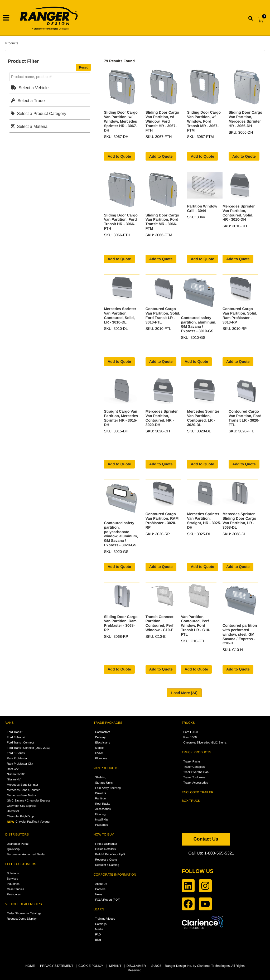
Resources (14, 895)
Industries (13, 884)
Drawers (101, 793)
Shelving (101, 778)
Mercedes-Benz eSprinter (23, 790)
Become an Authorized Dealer (26, 855)
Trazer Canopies (194, 767)
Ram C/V (13, 769)
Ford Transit (15, 732)
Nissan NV (14, 780)
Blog (98, 940)
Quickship (13, 849)
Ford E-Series (16, 753)
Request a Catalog (107, 865)
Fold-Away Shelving (108, 788)
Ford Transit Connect (20, 743)
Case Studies (15, 889)
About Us (101, 884)
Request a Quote (106, 860)
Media (99, 929)
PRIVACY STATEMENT (57, 966)
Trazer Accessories (196, 783)
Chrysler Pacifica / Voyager (29, 822)
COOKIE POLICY (91, 966)
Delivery (100, 737)
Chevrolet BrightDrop (20, 817)
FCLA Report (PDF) (108, 900)
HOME (30, 966)
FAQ (98, 935)
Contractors (103, 732)
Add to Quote (119, 156)
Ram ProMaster (17, 759)
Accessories (103, 809)
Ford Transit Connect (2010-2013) (29, 748)
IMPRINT (115, 966)
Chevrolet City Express (22, 806)
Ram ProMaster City (20, 764)
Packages (102, 825)
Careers (100, 889)
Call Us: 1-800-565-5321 (211, 853)
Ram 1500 (190, 737)
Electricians (103, 743)
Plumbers (101, 759)
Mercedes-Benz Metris (21, 795)
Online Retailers (105, 849)
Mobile (99, 748)
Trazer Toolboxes (194, 778)
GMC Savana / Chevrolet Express (29, 801)
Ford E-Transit (16, 737)
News (99, 895)
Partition (100, 799)
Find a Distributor (106, 844)
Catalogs (101, 924)
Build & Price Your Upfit (110, 855)
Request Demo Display (22, 919)
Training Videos (105, 919)
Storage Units (104, 783)
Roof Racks (103, 804)
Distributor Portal (18, 844)
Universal (13, 811)
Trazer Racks (192, 762)
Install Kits (102, 820)
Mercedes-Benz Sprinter (23, 785)
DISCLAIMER (136, 966)
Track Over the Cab (196, 772)
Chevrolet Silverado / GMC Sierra (205, 743)
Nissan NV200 (16, 774)
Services (12, 879)
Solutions (13, 873)
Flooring (100, 814)
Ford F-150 (190, 732)
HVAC (99, 753)
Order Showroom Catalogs (24, 914)
